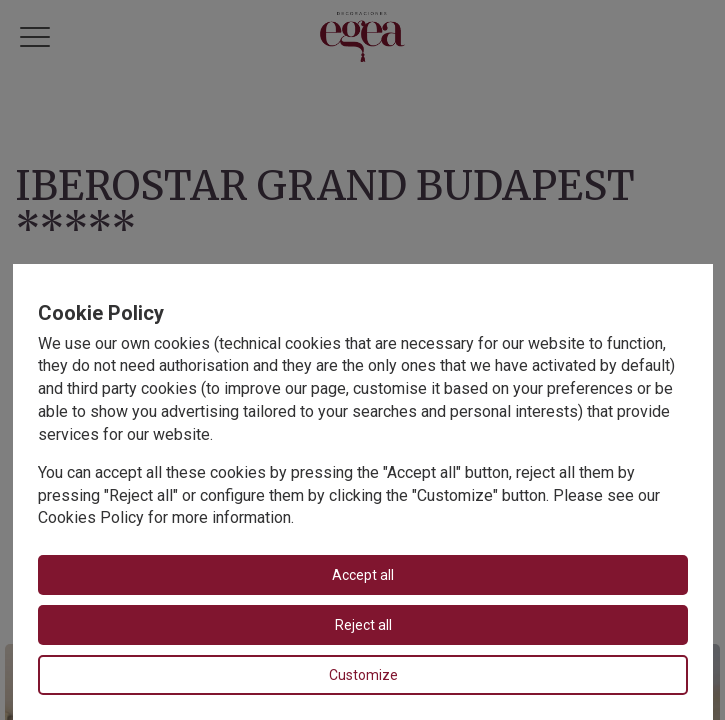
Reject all (362, 625)
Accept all (363, 575)
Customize (362, 675)
